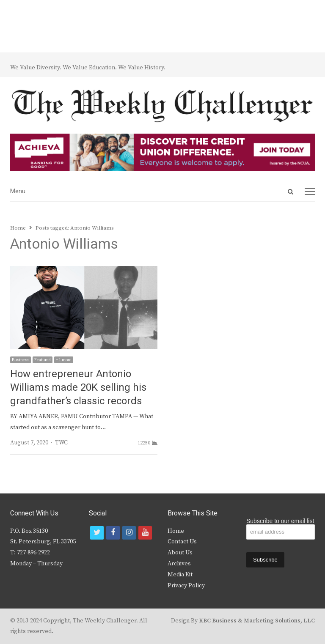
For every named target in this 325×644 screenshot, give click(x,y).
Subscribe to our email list (280, 521)
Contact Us (182, 542)
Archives (179, 564)
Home (176, 531)
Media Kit (180, 575)
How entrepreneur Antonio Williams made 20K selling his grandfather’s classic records (78, 388)
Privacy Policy (186, 586)
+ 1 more (64, 360)
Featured (43, 360)
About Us (180, 553)
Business (21, 360)
